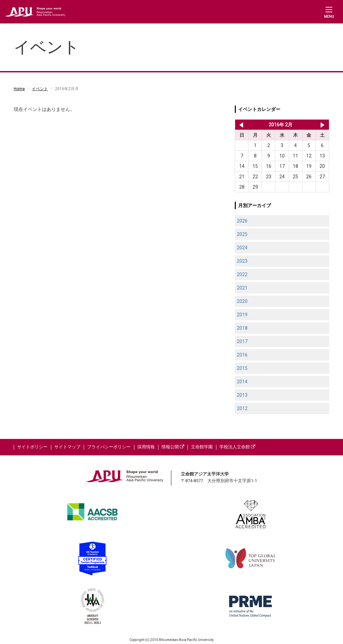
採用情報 (146, 447)
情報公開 (173, 447)
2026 (242, 221)
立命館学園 (202, 447)
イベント (40, 89)
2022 (242, 274)
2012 (242, 408)
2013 (242, 395)
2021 (242, 288)
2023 (242, 261)
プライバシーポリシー (109, 447)
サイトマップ (67, 447)
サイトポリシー (32, 447)
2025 (242, 234)
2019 (242, 315)
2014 (242, 382)
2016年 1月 (240, 125)
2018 (242, 328)
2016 (242, 355)
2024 (242, 248)
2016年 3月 (322, 125)
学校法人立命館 (237, 447)
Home (19, 89)
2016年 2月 (281, 125)
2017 (242, 341)
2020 (242, 301)
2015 (242, 368)
